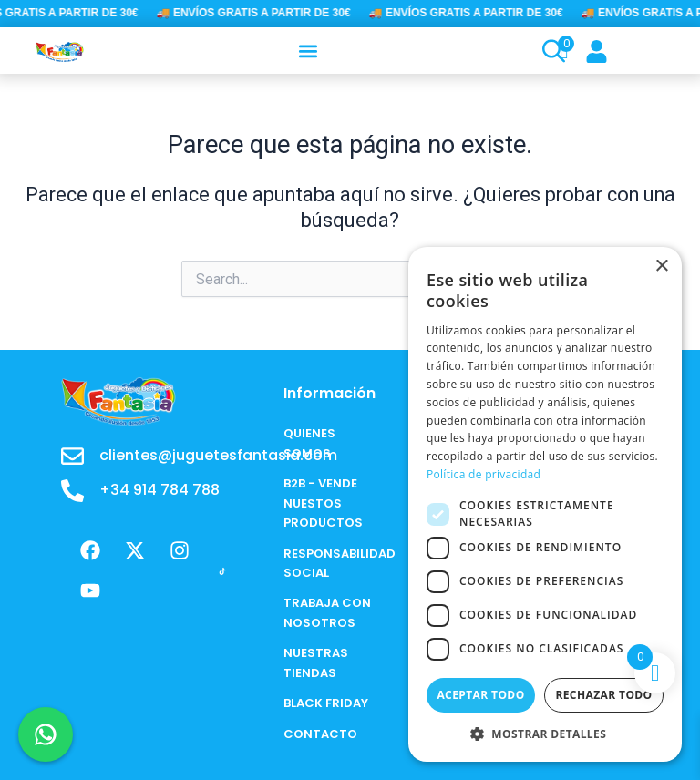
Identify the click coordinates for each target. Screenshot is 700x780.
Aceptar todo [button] (480, 695)
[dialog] (545, 504)
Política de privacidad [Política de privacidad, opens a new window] (484, 474)
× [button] (661, 267)
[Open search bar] (551, 51)
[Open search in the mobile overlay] (545, 51)
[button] (309, 51)
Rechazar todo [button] (603, 695)
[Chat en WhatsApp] (46, 734)
